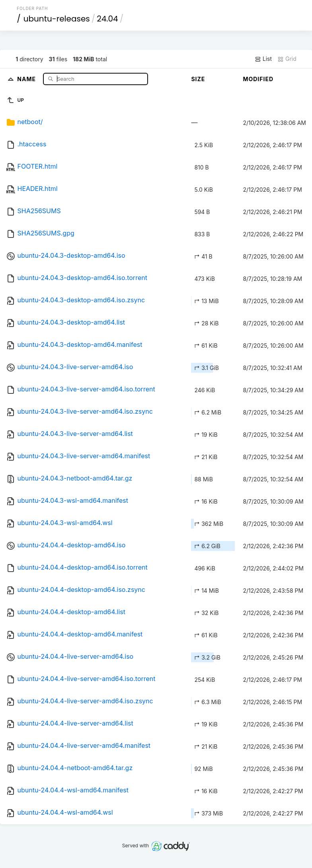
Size (198, 79)
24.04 (107, 19)
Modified (258, 79)
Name (27, 79)
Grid (287, 59)
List (263, 59)
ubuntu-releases (57, 19)
